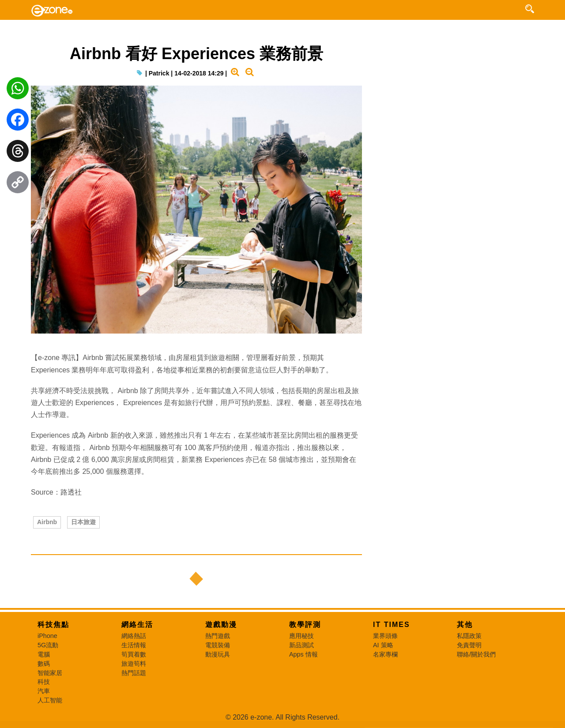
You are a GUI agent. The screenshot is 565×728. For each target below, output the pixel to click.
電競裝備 (218, 645)
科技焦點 (53, 625)
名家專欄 (385, 654)
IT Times (392, 625)
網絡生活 (137, 625)
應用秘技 (301, 636)
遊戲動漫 (221, 625)
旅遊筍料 (134, 664)
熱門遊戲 (218, 636)
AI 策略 (383, 645)
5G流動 (48, 645)
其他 (465, 625)
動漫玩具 (218, 654)
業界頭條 (385, 636)
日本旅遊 (83, 522)
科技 (44, 682)
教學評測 (305, 625)
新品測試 (301, 645)
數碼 (44, 664)
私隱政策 (469, 636)
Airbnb (47, 522)
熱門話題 (134, 673)
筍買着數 (134, 654)
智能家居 (50, 673)
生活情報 (134, 645)
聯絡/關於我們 (476, 654)
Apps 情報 (303, 654)
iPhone (47, 636)
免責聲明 (469, 645)
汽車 (44, 691)
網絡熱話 (134, 636)
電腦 (44, 654)
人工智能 (50, 700)
